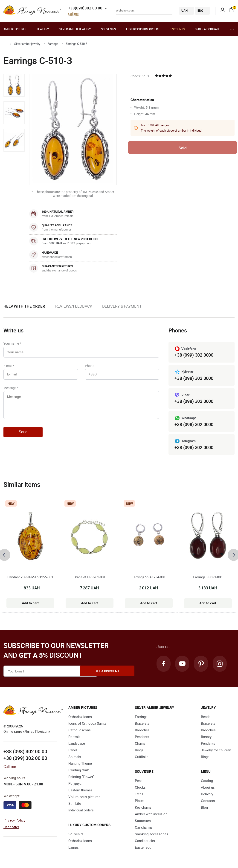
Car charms (144, 828)
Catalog (207, 781)
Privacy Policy (14, 820)
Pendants (142, 737)
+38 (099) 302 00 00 (25, 758)
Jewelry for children (216, 750)
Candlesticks (145, 841)
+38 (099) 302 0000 (194, 355)
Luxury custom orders (143, 29)
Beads (206, 717)
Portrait (74, 737)
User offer (11, 827)
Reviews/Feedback (74, 306)
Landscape (77, 744)
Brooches (142, 730)
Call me (73, 14)
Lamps (74, 848)
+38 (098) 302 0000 (194, 378)
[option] (14, 85)
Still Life (75, 804)
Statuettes (143, 821)
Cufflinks (142, 757)
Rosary (206, 737)
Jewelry (43, 29)
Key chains (143, 807)
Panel (73, 750)
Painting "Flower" (81, 777)
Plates (140, 801)
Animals (75, 757)
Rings (139, 750)
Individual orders (81, 810)
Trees (139, 794)
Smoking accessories (152, 834)
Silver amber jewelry (75, 29)
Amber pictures (15, 29)
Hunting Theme (80, 764)
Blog (204, 807)
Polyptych (76, 784)
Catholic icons (80, 730)
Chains (140, 744)
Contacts (208, 801)
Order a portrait (207, 29)
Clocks (140, 787)
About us (208, 787)
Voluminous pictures (84, 797)
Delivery (207, 794)
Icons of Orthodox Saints (87, 724)
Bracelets (142, 724)
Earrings (53, 44)
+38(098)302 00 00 (85, 8)
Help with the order (24, 306)
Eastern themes (80, 790)
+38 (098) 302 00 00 (25, 751)
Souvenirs (108, 29)
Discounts (177, 29)
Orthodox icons (80, 717)
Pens (139, 781)
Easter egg (143, 848)
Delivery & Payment (122, 306)
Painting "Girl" (79, 770)
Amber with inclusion (151, 814)
